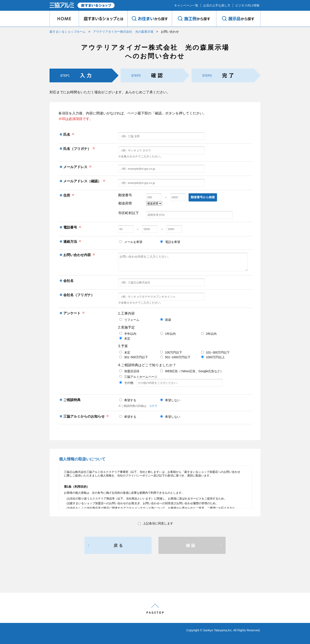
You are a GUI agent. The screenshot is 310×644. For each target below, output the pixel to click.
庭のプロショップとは (103, 19)
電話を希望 (170, 242)
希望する (128, 400)
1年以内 (168, 334)
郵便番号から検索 (203, 197)
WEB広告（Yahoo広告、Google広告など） (192, 371)
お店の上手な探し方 (217, 5)
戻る (119, 546)
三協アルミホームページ (138, 377)
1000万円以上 (213, 357)
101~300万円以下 (215, 352)
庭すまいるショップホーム (68, 32)
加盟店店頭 (129, 371)
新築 (166, 320)
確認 (191, 546)
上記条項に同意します (156, 523)
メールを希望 (131, 242)
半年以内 (128, 334)
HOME (64, 19)
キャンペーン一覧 (186, 5)
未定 (125, 338)
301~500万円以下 (134, 357)
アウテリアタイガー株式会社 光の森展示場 (123, 32)
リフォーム (129, 320)
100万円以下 (171, 352)
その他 (171, 383)
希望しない (170, 400)
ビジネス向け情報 (247, 5)
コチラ (153, 406)
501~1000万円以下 (175, 357)
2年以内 (209, 334)
